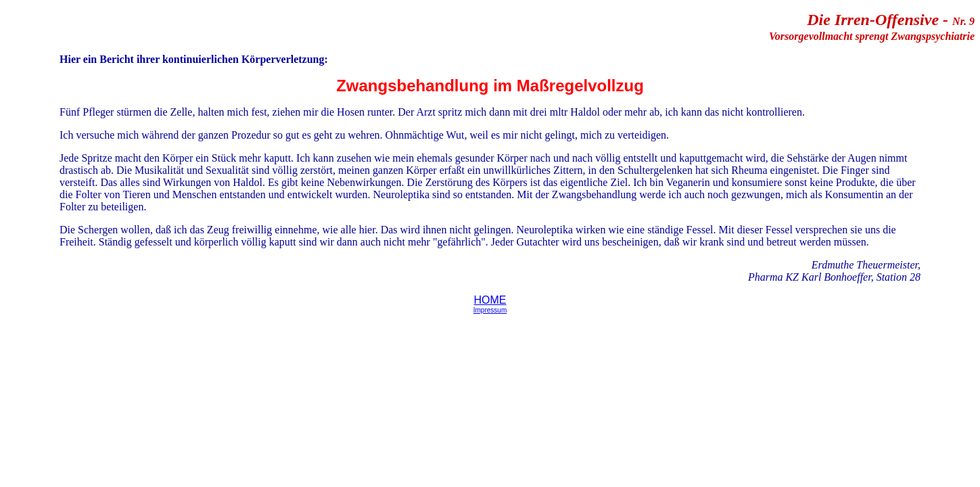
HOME (490, 300)
